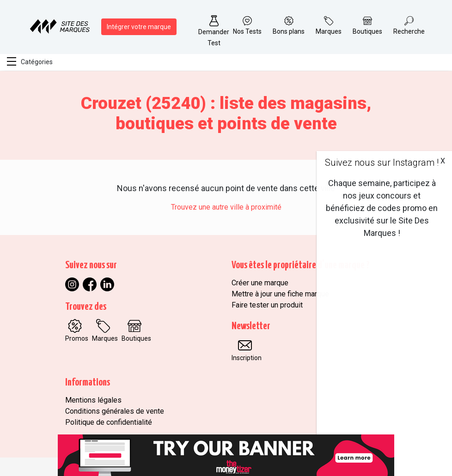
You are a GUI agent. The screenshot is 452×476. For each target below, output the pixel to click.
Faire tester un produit (267, 305)
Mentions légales (93, 400)
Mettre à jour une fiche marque (280, 294)
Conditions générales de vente (115, 411)
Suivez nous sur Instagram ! (382, 163)
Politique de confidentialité (109, 422)
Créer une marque (260, 283)
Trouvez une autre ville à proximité (226, 207)
